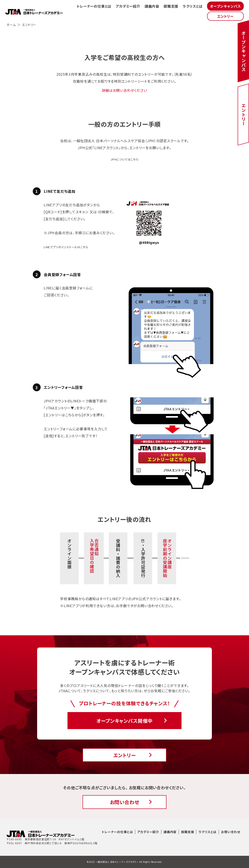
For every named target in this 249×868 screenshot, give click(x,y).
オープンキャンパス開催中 (125, 721)
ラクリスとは (193, 6)
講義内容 (152, 6)
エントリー (225, 16)
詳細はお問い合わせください (124, 90)
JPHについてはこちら (125, 159)
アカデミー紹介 (128, 6)
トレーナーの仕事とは (94, 6)
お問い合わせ (125, 802)
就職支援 (171, 6)
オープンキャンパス (225, 6)
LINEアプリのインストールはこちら (66, 247)
